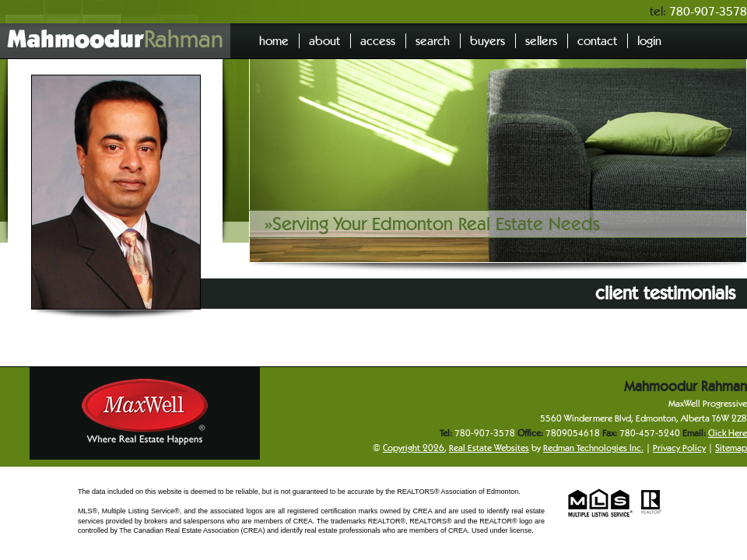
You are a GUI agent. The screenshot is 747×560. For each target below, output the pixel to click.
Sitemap (731, 448)
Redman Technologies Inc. (593, 448)
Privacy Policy (679, 448)
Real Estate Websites (489, 448)
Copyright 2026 (414, 448)
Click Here (728, 433)
